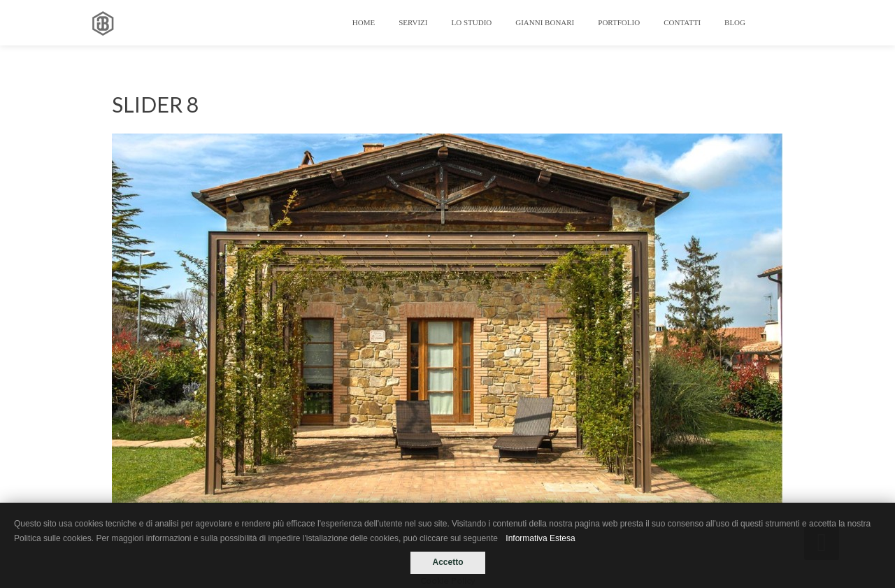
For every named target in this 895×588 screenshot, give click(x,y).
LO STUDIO (472, 22)
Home (364, 22)
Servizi (413, 22)
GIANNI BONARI (545, 22)
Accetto (447, 562)
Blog (735, 22)
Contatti (682, 22)
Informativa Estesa (540, 538)
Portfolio (619, 22)
